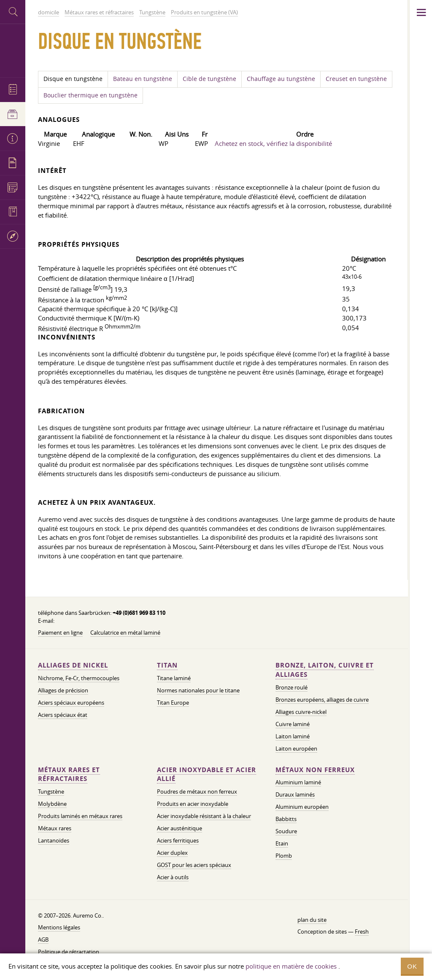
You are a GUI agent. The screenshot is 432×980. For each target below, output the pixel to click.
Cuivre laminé (293, 724)
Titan (167, 665)
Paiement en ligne (60, 633)
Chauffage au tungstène (281, 79)
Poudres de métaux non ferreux (197, 792)
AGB (43, 940)
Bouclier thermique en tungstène (90, 95)
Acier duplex (172, 853)
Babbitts (286, 819)
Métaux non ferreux (315, 770)
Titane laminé (174, 678)
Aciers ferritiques (178, 840)
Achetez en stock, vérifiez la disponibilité (273, 143)
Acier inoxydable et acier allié (207, 774)
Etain (282, 843)
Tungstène (51, 792)
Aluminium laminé (298, 782)
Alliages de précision (63, 690)
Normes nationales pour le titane (198, 690)
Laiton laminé (293, 736)
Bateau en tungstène (143, 79)
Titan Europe (173, 703)
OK (412, 966)
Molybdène (52, 804)
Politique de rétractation (69, 952)
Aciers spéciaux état (63, 715)
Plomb (284, 856)
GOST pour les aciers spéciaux (194, 865)
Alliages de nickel (73, 665)
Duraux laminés (295, 794)
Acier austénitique (180, 828)
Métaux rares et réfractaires (69, 774)
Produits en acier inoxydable (193, 804)
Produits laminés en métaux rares (80, 816)
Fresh (362, 932)
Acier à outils (173, 877)
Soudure (286, 831)
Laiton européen (296, 748)
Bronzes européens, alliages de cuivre (322, 700)
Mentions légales (59, 927)
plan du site (312, 920)
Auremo (13, 50)
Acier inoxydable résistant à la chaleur (204, 816)
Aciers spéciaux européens (71, 703)
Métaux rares (55, 828)
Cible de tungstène (209, 79)
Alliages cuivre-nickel (301, 712)
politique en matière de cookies (291, 966)
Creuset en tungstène (356, 79)
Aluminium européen (302, 807)
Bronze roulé (292, 687)
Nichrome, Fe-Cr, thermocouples (79, 678)
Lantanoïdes (54, 840)
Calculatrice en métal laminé (125, 633)
